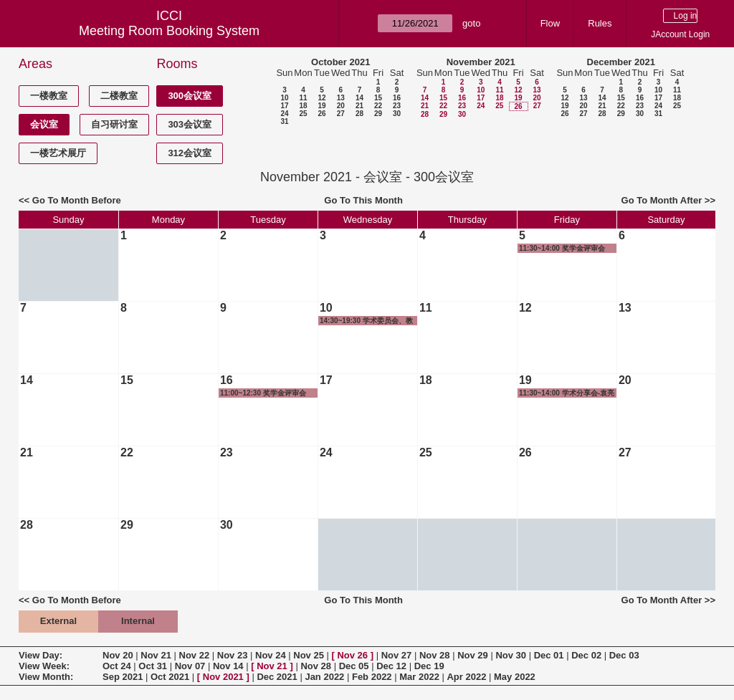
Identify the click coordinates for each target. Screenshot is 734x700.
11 (303, 98)
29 (378, 114)
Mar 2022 (419, 677)
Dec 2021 (277, 677)
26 (321, 114)
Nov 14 (228, 666)
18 (303, 106)
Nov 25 (309, 655)
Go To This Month (363, 200)
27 (341, 114)
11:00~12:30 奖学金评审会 (263, 393)
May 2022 (515, 677)
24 (284, 114)
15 (378, 98)
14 (359, 98)
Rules (600, 23)
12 (321, 98)
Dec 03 (624, 655)
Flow (550, 23)
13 (341, 98)
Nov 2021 (223, 677)
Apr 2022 (466, 677)
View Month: (46, 677)
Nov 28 (435, 655)
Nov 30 (511, 655)
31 (284, 121)
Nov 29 (473, 655)
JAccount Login (680, 34)
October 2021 (340, 62)
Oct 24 (117, 666)
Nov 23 (233, 655)
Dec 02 (586, 655)
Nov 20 (118, 655)
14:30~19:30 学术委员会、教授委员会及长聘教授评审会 (366, 321)
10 (284, 98)
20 (341, 106)
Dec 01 (549, 655)
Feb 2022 (372, 677)
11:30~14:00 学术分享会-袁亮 (567, 393)
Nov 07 (190, 666)
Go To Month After (662, 200)
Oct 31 (153, 666)
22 (378, 106)
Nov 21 (156, 655)
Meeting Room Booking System (169, 31)
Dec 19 (429, 666)
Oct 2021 (170, 677)
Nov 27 (397, 655)
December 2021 (621, 62)
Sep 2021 (123, 677)
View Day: (40, 655)
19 (321, 106)
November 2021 (481, 62)
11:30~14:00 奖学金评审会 (562, 248)
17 (284, 106)
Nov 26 (352, 655)
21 (359, 106)
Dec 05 (354, 666)
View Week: (44, 666)
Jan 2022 (324, 677)
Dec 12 (391, 666)
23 (397, 106)
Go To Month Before (77, 200)
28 (359, 114)
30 (397, 114)
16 (397, 98)
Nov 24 (271, 655)
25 (303, 114)
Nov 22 (195, 655)
